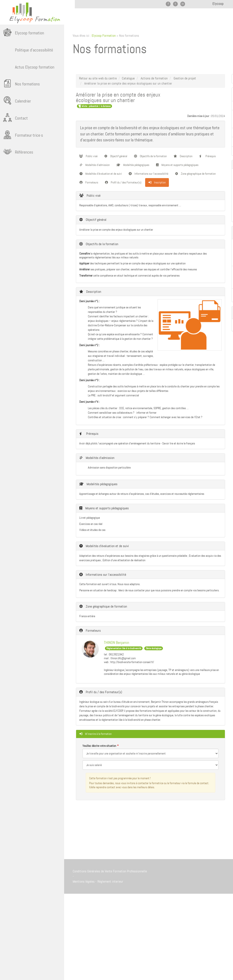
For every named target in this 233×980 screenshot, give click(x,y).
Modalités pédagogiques (133, 165)
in (183, 4)
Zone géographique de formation (195, 174)
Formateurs (89, 182)
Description (183, 156)
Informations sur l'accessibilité (148, 174)
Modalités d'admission (95, 165)
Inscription (157, 182)
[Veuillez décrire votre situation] (150, 765)
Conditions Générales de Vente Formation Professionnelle (110, 871)
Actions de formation (154, 78)
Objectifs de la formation (150, 156)
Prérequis (207, 156)
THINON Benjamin (116, 643)
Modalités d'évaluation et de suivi (101, 174)
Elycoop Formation (104, 36)
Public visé (88, 156)
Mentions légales (84, 881)
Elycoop (218, 4)
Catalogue (128, 78)
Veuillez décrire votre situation (99, 746)
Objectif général (116, 156)
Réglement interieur (110, 881)
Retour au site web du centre (98, 78)
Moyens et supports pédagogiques (177, 165)
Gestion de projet (185, 78)
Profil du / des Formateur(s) (123, 182)
